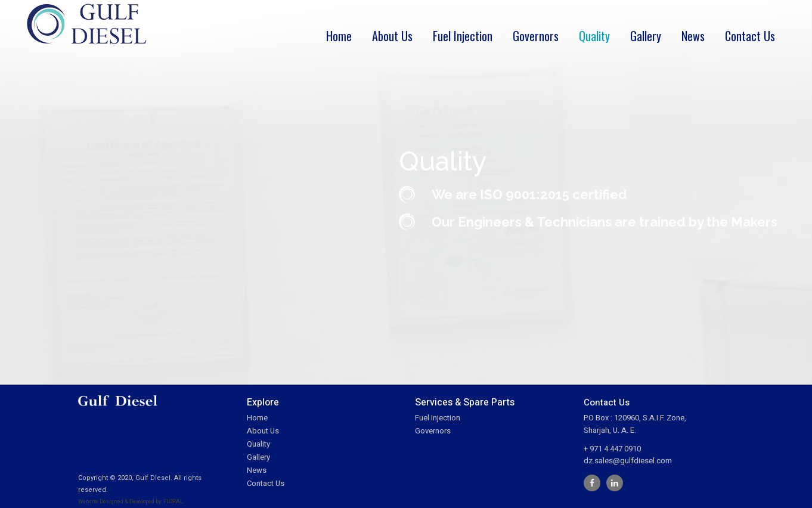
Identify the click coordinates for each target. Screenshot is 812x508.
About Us (263, 431)
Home (257, 418)
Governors (433, 431)
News (257, 470)
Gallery (258, 457)
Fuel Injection (438, 418)
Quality (258, 444)
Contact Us (266, 483)
